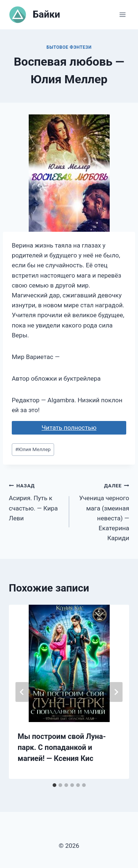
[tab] (54, 785)
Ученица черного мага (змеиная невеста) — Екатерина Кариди (102, 511)
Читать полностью (69, 428)
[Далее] (116, 692)
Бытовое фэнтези (69, 47)
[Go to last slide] (22, 692)
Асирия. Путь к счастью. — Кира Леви (36, 501)
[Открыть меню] (122, 14)
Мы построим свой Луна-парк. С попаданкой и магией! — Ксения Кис (62, 747)
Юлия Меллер (33, 449)
